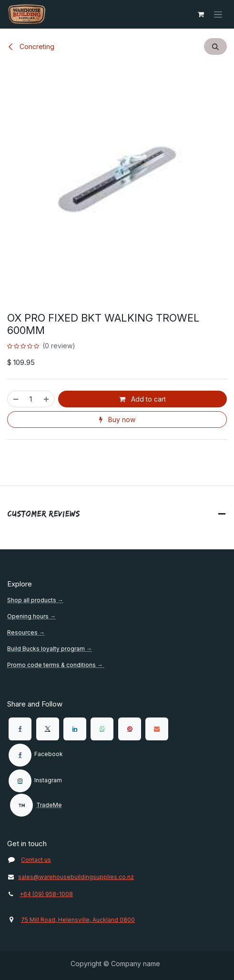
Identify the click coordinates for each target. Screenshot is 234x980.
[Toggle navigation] (218, 15)
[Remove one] (15, 399)
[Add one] (47, 399)
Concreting (31, 46)
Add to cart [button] (142, 399)
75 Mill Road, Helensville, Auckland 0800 (78, 920)
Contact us (36, 860)
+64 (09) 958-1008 (46, 894)
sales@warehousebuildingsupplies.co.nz (71, 877)
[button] (215, 46)
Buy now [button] (117, 419)
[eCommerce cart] (201, 14)
